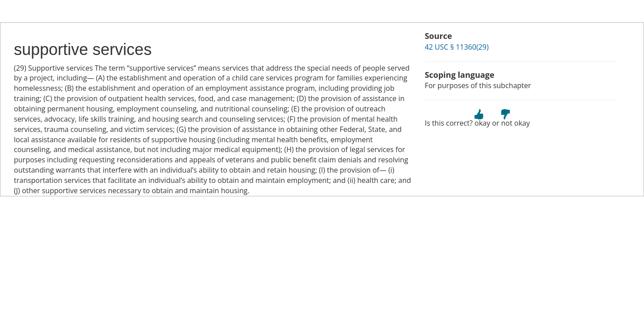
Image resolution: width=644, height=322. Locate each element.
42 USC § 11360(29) (457, 47)
